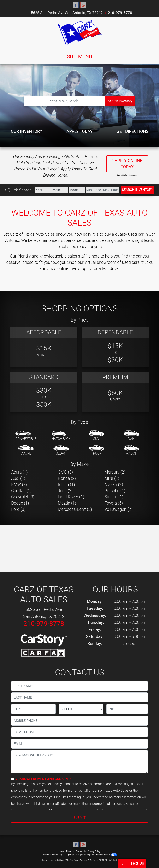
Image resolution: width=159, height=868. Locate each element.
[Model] (77, 190)
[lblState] (81, 709)
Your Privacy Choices (104, 855)
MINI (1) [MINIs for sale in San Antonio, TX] (112, 478)
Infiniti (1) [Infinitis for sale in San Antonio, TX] (66, 484)
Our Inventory (26, 131)
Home (62, 851)
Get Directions (132, 131)
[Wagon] (131, 450)
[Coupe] (26, 450)
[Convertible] (26, 436)
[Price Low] (94, 190)
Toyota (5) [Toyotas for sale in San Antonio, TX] (114, 503)
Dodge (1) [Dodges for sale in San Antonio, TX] (20, 503)
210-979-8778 (120, 13)
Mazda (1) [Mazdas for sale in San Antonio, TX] (67, 503)
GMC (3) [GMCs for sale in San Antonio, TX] (65, 472)
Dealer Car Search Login (53, 855)
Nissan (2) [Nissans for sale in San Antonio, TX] (114, 484)
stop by (85, 268)
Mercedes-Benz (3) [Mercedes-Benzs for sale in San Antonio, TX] (75, 509)
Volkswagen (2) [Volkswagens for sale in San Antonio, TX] (119, 509)
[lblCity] (33, 709)
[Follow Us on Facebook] (76, 5)
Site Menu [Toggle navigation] (79, 56)
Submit (79, 818)
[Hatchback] (61, 436)
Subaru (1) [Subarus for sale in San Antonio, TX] (114, 497)
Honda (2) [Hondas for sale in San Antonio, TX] (67, 478)
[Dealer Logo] (79, 33)
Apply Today (79, 131)
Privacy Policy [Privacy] (94, 851)
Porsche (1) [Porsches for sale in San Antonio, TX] (115, 491)
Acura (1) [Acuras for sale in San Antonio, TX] (19, 472)
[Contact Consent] (13, 779)
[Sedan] (61, 450)
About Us (70, 851)
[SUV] (96, 436)
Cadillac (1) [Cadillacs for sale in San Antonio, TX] (21, 491)
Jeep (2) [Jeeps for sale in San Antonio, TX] (65, 491)
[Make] (60, 190)
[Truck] (96, 450)
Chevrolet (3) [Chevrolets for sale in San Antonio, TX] (23, 497)
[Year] (43, 190)
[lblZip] (127, 709)
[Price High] (111, 190)
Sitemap (85, 855)
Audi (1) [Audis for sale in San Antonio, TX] (18, 478)
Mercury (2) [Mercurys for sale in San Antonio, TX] (115, 472)
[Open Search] (65, 101)
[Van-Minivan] (131, 436)
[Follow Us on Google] (83, 5)
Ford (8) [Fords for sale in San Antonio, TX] (18, 509)
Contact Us (81, 851)
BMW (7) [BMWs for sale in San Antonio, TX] (19, 484)
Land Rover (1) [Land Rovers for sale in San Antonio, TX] (71, 497)
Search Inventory (120, 101)
